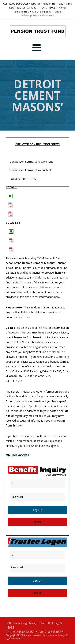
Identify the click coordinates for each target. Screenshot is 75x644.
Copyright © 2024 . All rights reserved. (37, 637)
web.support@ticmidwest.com (37, 15)
